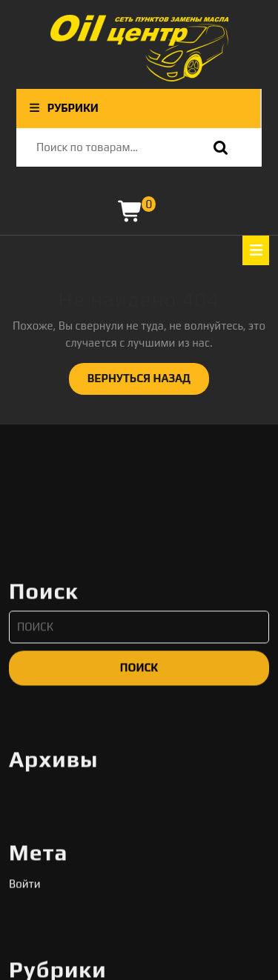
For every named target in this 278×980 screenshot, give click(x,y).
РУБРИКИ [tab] (63, 108)
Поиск (217, 148)
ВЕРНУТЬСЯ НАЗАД (148, 382)
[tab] (256, 250)
